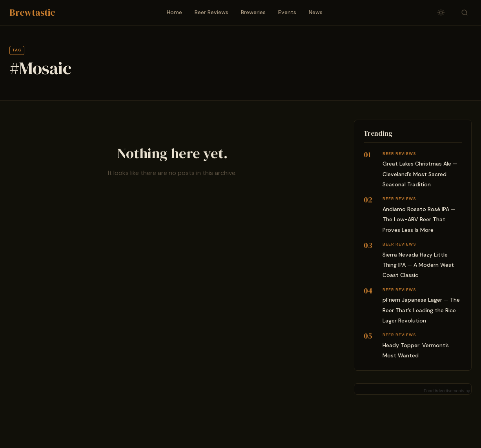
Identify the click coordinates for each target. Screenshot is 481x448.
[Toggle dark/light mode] (441, 13)
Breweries (253, 12)
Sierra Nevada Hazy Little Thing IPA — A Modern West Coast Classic (418, 265)
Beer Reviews (211, 12)
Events (287, 12)
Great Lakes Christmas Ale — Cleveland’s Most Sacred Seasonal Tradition (420, 174)
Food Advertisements (444, 391)
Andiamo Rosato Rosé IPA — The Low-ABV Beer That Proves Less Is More (419, 219)
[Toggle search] (465, 13)
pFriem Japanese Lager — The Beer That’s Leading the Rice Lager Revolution (421, 310)
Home (174, 12)
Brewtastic (32, 12)
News (316, 12)
